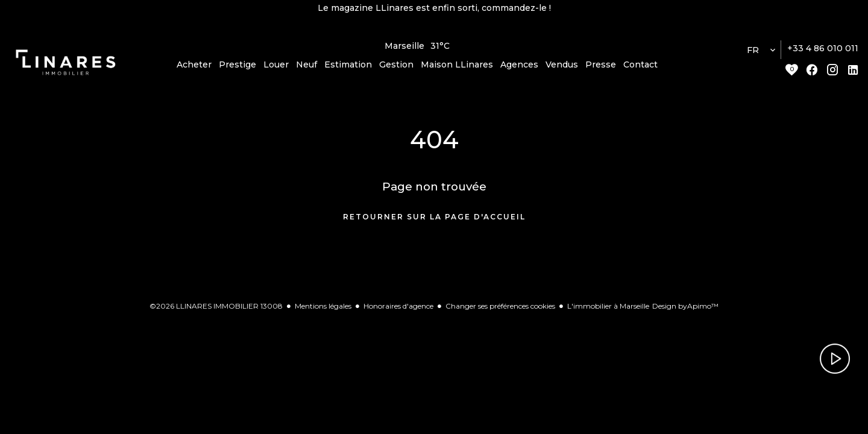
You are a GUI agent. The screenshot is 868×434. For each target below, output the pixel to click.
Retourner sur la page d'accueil (434, 222)
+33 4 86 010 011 (823, 54)
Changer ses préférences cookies (500, 311)
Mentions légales (323, 311)
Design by (685, 311)
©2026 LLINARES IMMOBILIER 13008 (216, 311)
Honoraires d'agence (398, 311)
